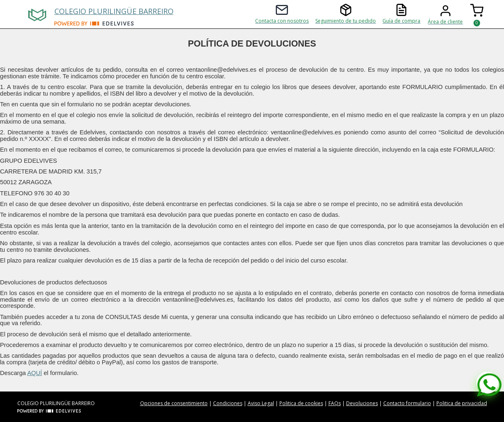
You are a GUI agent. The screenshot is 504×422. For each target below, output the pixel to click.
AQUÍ (35, 373)
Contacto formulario (407, 403)
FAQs (335, 403)
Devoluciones (362, 403)
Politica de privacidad (462, 403)
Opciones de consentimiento (174, 403)
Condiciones (228, 403)
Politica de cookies (301, 403)
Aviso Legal (261, 403)
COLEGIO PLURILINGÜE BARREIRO (114, 11)
